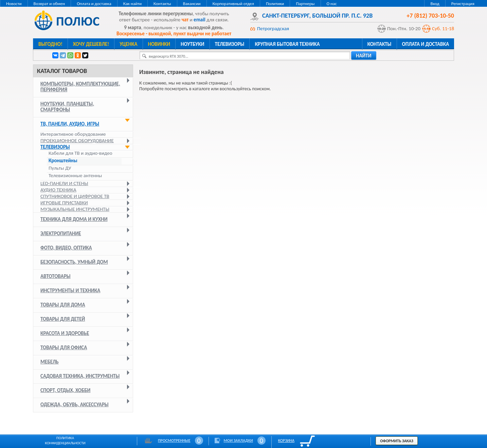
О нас (332, 4)
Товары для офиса (64, 348)
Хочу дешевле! (91, 44)
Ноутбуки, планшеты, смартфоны (67, 107)
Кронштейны (63, 161)
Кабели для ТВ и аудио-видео (80, 153)
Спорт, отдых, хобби (65, 390)
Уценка (128, 44)
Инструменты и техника (70, 291)
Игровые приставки (64, 203)
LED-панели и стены (64, 183)
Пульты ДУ (60, 168)
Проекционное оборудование (77, 141)
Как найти (132, 4)
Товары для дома (63, 305)
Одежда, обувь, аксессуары (75, 405)
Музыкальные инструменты (75, 209)
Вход (435, 4)
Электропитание (61, 234)
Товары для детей (63, 319)
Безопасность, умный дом (74, 262)
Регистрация (463, 4)
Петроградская (273, 29)
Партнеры (305, 4)
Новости (14, 4)
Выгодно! (50, 44)
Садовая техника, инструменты (80, 376)
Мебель (50, 362)
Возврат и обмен (49, 4)
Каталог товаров (62, 71)
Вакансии (192, 4)
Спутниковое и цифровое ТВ (75, 196)
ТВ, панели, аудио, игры (70, 124)
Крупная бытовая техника (287, 44)
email (200, 20)
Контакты (162, 4)
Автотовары (56, 276)
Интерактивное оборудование (73, 134)
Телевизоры (230, 44)
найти (364, 56)
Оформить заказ (397, 441)
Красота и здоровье (65, 333)
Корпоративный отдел (233, 4)
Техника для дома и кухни (74, 219)
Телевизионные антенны (75, 176)
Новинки (159, 44)
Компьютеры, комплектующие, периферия (80, 87)
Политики (275, 4)
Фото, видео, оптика (66, 248)
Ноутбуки (193, 44)
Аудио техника (58, 190)
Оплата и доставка (94, 4)
